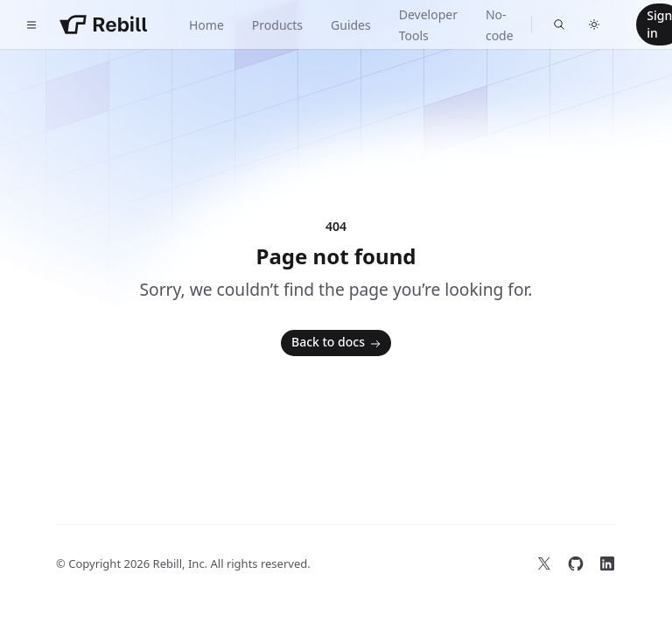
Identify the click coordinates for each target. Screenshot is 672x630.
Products (277, 25)
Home (206, 25)
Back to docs (338, 343)
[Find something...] (559, 24)
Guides (351, 25)
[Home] (103, 24)
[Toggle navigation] (31, 24)
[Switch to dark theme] (594, 24)
